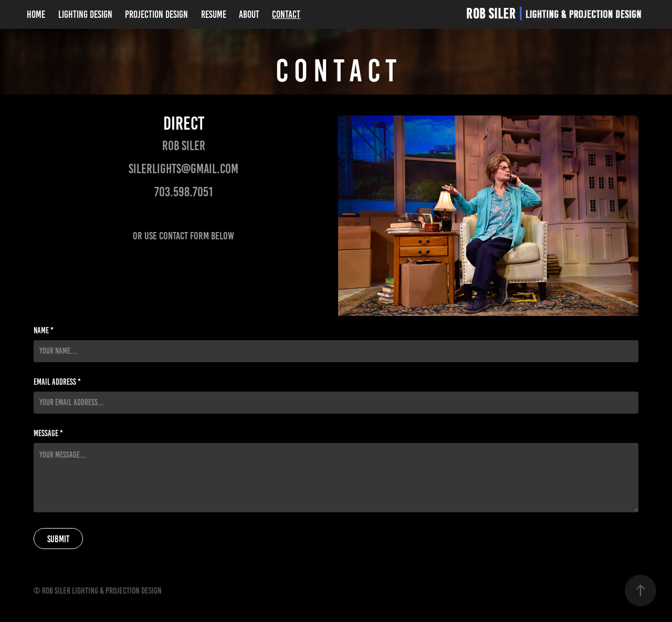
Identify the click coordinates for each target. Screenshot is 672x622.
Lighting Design (85, 14)
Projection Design (156, 14)
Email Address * (57, 382)
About (249, 14)
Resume (214, 14)
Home (36, 14)
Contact (286, 14)
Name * (44, 331)
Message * (48, 434)
